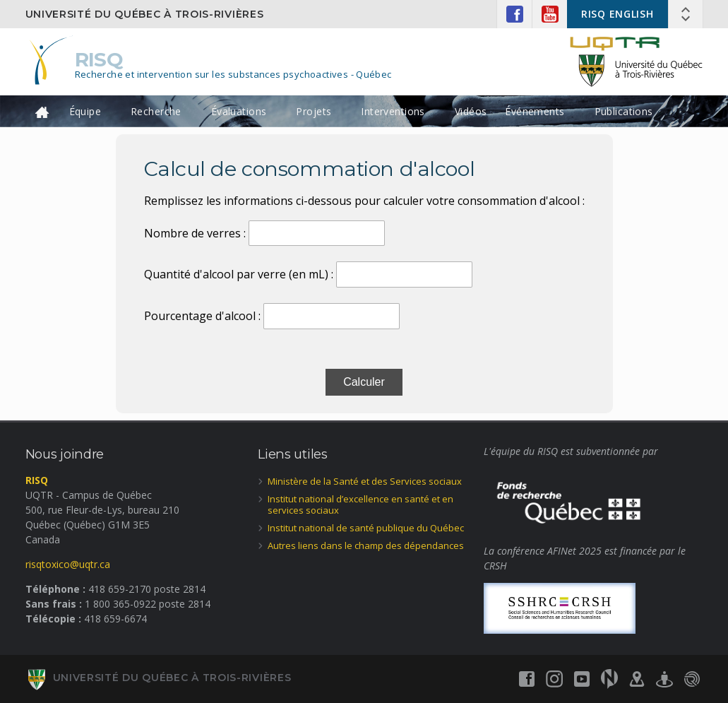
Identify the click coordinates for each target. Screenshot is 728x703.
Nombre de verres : (195, 233)
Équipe (85, 111)
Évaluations (239, 111)
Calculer (364, 382)
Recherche (156, 111)
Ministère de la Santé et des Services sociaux (365, 481)
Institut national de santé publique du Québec (366, 528)
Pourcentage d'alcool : (202, 317)
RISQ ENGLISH (617, 14)
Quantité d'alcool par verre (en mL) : (239, 275)
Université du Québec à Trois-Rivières (145, 14)
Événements (535, 111)
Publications (624, 111)
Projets (314, 111)
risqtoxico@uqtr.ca (68, 564)
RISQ (99, 59)
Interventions (393, 111)
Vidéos (471, 111)
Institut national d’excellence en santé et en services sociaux (360, 505)
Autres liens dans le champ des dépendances (366, 545)
